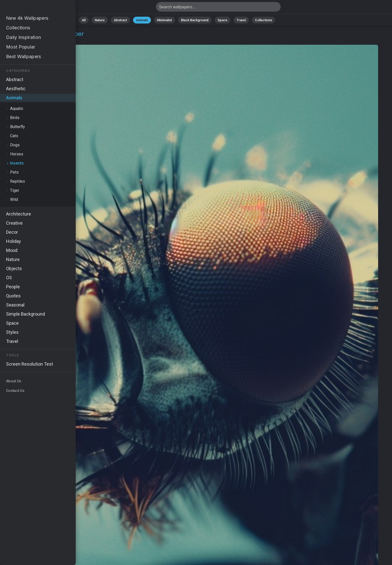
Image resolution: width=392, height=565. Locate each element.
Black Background (195, 20)
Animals (142, 20)
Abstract (120, 20)
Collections (264, 20)
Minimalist (164, 20)
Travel (241, 20)
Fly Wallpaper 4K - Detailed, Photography (30, 8)
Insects (41, 40)
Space (223, 20)
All (84, 20)
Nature (100, 20)
